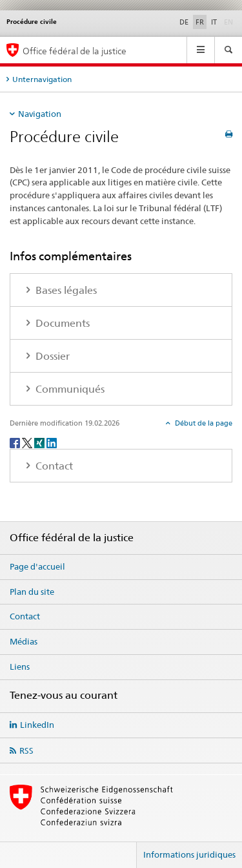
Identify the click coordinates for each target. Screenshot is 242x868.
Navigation (40, 114)
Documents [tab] (61, 323)
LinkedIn (37, 725)
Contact (25, 616)
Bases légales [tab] (65, 290)
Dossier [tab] (51, 356)
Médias (24, 641)
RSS (26, 750)
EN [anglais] (230, 21)
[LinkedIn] (52, 443)
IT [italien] (214, 22)
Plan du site (32, 592)
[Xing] (40, 443)
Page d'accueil (37, 566)
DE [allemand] (184, 22)
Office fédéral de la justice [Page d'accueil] (75, 51)
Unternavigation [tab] (42, 79)
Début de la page (203, 423)
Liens (20, 666)
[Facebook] (16, 443)
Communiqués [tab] (69, 389)
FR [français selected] (200, 22)
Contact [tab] (53, 466)
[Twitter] (28, 443)
